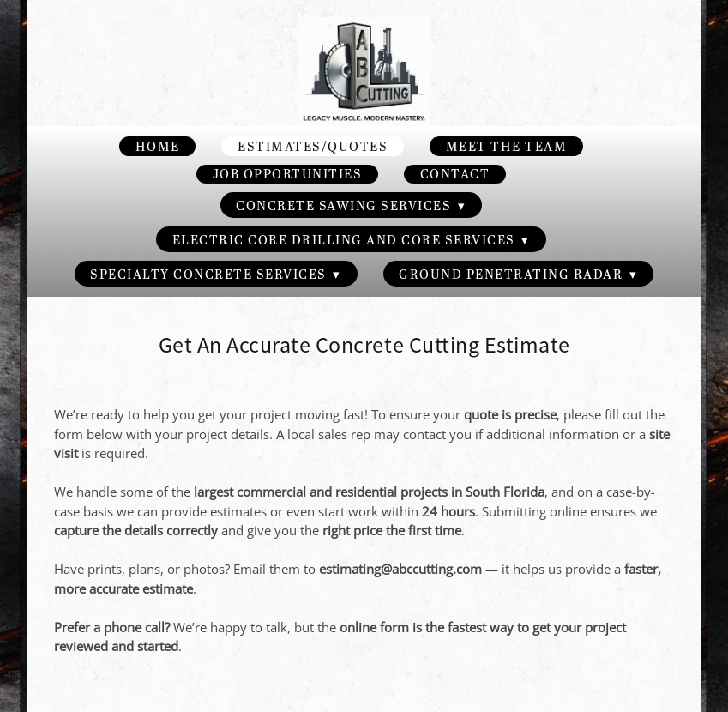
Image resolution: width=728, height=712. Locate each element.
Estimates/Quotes (313, 146)
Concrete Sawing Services (351, 205)
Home (158, 146)
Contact (455, 173)
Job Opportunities (288, 173)
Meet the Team (507, 146)
